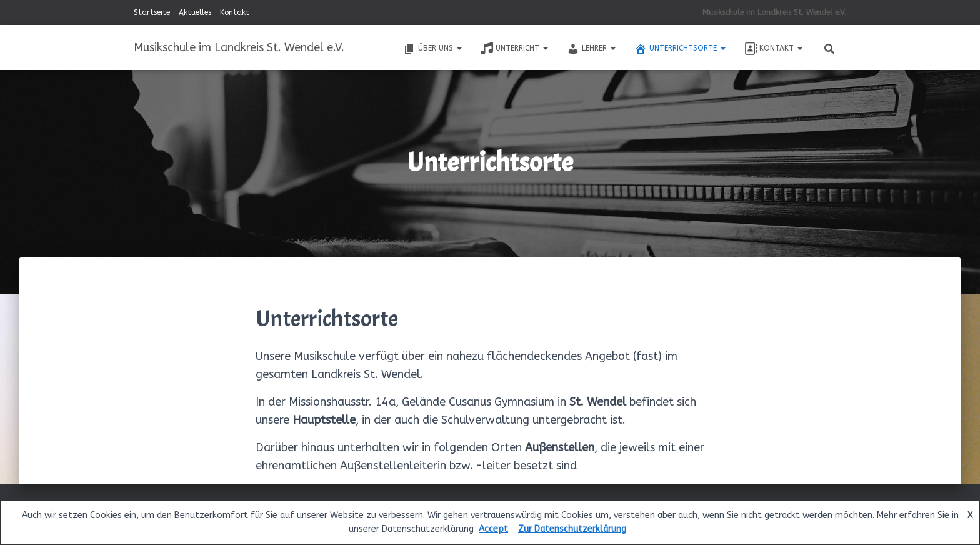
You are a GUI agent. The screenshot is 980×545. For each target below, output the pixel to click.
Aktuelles (195, 12)
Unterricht (514, 49)
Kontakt (235, 12)
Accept (493, 529)
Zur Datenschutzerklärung (572, 529)
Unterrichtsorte (680, 49)
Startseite (152, 12)
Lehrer (591, 49)
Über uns (432, 49)
